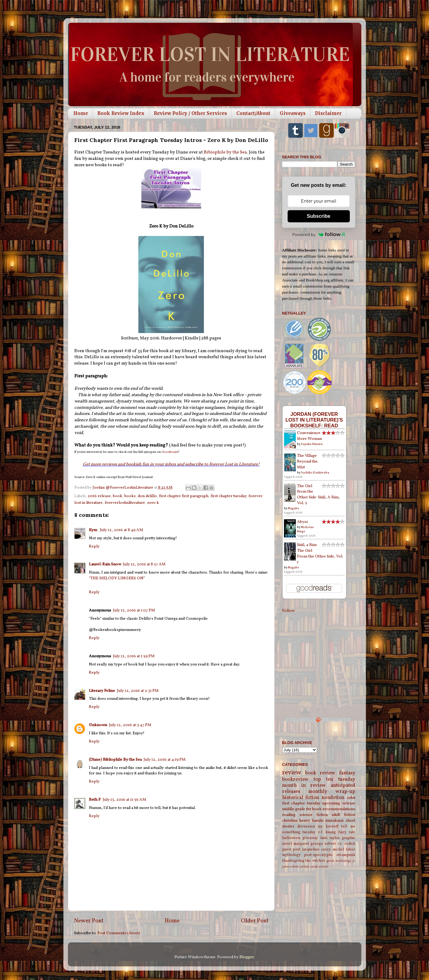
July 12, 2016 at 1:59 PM (134, 656)
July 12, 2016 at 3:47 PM (130, 725)
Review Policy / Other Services (190, 113)
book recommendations (334, 809)
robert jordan (300, 867)
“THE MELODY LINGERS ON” (117, 578)
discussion (306, 826)
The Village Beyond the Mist (307, 461)
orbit (351, 798)
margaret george (308, 844)
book (118, 496)
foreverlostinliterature (125, 503)
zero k (153, 503)
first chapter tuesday (228, 496)
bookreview (295, 780)
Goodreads (170, 452)
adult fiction (343, 815)
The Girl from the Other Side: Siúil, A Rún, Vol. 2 (318, 495)
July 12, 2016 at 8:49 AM (122, 530)
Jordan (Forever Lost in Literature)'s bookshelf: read (314, 420)
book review (320, 773)
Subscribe (318, 216)
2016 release (99, 496)
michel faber (344, 849)
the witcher (315, 861)
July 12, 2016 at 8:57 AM (144, 564)
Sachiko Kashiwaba (315, 473)
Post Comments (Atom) (119, 933)
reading (289, 815)
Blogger (247, 957)
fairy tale (347, 832)
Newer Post (89, 921)
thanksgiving (293, 861)
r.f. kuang (327, 832)
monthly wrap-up (332, 792)
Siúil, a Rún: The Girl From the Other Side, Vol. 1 (320, 554)
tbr (309, 809)
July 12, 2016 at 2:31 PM (138, 691)
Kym (93, 530)
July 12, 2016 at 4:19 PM (165, 760)
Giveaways (293, 113)
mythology (291, 855)
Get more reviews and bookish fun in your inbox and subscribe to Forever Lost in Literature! (171, 465)
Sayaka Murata (312, 444)
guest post (291, 849)
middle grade (294, 809)
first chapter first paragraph (184, 496)
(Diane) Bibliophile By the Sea (115, 760)
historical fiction (301, 798)
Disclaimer (328, 113)
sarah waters (319, 867)
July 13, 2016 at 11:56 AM (124, 800)
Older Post (255, 921)
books (130, 496)
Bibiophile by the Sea (225, 152)
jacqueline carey (317, 849)
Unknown (98, 725)
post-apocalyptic (318, 855)
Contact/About (253, 113)
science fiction (314, 815)
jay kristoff (328, 826)
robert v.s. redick (340, 844)
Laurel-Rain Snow (105, 564)
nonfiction (333, 798)
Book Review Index (121, 113)
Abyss (302, 522)
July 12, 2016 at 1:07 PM (134, 610)
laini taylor (330, 838)
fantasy (347, 773)
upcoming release (339, 803)
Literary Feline (102, 691)
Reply (94, 546)
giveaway (310, 838)
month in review (304, 786)
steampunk (346, 855)
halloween (291, 838)
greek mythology (339, 861)
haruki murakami (328, 821)
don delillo (147, 496)
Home (81, 113)
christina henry (296, 821)
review (292, 773)
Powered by (319, 234)
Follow (288, 611)
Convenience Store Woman (309, 436)
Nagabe (294, 508)
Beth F (95, 800)
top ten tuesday (334, 780)
